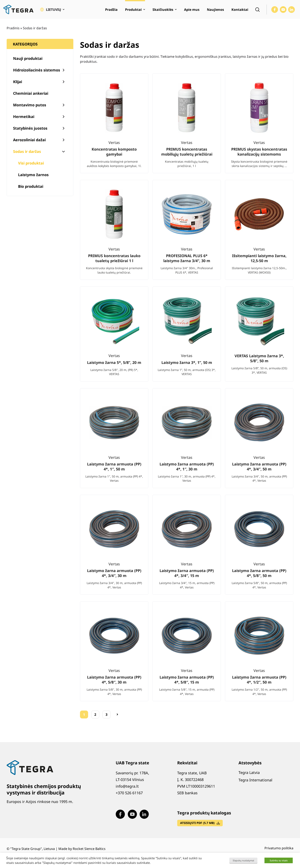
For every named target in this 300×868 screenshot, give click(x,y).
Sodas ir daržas (27, 151)
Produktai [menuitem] (133, 10)
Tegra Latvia (249, 772)
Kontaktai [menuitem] (240, 10)
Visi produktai (31, 163)
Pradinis (13, 28)
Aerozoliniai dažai (29, 140)
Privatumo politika (279, 848)
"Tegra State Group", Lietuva (33, 849)
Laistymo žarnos (33, 175)
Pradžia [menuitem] (111, 10)
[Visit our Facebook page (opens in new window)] (275, 10)
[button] (52, 10)
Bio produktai (31, 186)
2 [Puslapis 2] (95, 715)
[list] (187, 391)
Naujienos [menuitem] (215, 10)
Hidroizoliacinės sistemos (37, 70)
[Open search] (257, 10)
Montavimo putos (30, 105)
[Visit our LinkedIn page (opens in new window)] (291, 10)
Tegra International (255, 780)
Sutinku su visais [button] (279, 860)
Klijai (18, 82)
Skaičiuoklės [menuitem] (163, 10)
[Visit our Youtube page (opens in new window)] (283, 10)
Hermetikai (24, 117)
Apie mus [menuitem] (192, 10)
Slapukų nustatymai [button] (243, 860)
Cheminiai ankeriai (31, 93)
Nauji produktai (28, 58)
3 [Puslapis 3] (106, 715)
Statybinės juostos (30, 128)
